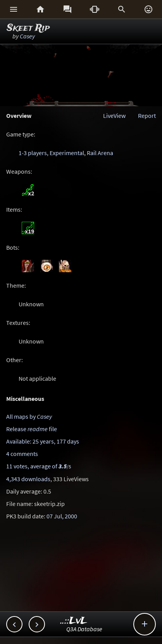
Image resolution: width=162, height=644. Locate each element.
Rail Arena (100, 153)
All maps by (29, 416)
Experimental (67, 153)
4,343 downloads (28, 479)
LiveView (114, 116)
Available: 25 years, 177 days (43, 441)
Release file (32, 429)
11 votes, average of (39, 466)
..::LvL (74, 621)
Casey (27, 36)
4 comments (22, 454)
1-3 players (33, 153)
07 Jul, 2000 (62, 516)
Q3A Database (84, 629)
